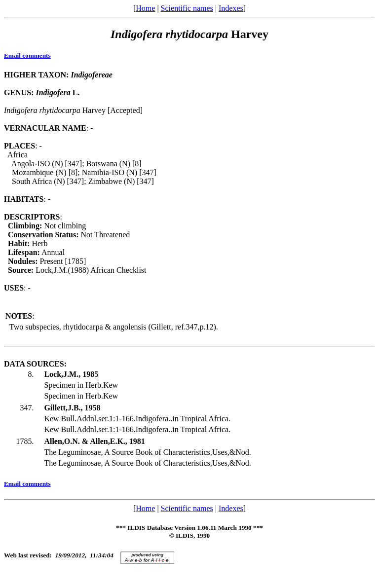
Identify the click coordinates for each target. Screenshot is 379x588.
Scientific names (187, 8)
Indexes (231, 8)
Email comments (27, 55)
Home (145, 8)
